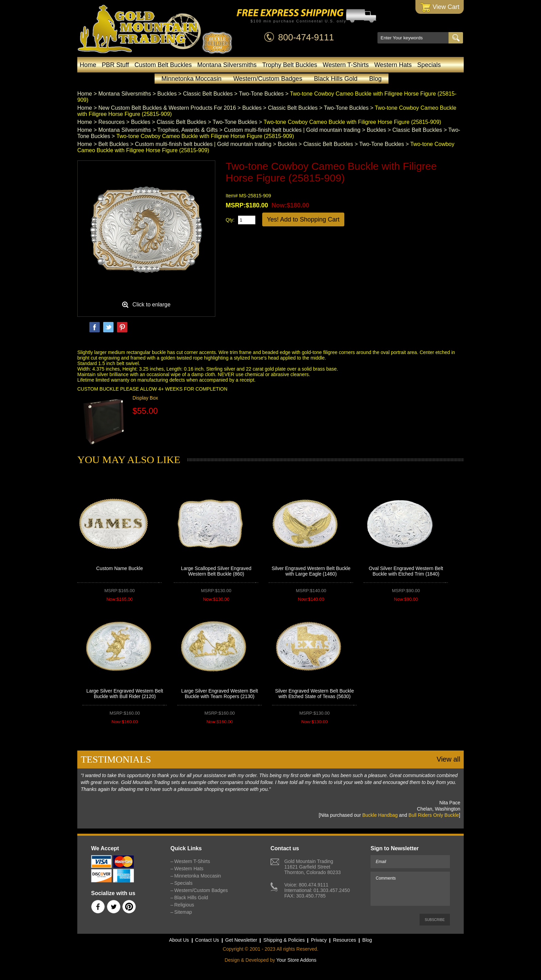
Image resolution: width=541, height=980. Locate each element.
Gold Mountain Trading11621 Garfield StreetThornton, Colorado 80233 (312, 867)
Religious (184, 905)
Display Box (145, 398)
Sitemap (183, 912)
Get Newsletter (241, 940)
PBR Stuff (115, 65)
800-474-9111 (306, 37)
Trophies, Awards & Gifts (188, 130)
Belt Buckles (114, 144)
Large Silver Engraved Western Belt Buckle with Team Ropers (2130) (219, 694)
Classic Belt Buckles (208, 94)
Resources (111, 122)
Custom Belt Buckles (163, 65)
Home (88, 65)
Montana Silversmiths (227, 65)
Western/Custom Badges (268, 79)
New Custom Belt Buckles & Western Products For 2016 (167, 108)
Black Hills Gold (336, 79)
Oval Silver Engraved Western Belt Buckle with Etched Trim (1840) (406, 571)
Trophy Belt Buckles (290, 65)
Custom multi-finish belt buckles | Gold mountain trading (292, 130)
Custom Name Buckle (120, 568)
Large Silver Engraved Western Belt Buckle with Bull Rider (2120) (125, 694)
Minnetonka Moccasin (191, 79)
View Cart (440, 7)
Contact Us (207, 940)
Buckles (167, 94)
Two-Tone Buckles (261, 94)
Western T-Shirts (346, 65)
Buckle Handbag (380, 815)
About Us (179, 940)
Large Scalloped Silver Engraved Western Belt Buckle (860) (216, 571)
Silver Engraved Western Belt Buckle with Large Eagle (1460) (311, 571)
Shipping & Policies (284, 940)
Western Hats (393, 65)
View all (448, 759)
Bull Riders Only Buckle (434, 815)
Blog (375, 79)
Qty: (230, 220)
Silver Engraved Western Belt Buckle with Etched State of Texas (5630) (314, 694)
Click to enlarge (151, 305)
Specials (429, 65)
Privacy (319, 940)
